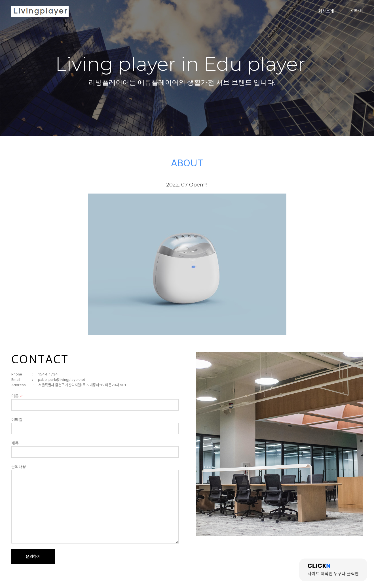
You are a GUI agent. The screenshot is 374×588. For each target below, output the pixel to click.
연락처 (357, 11)
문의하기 (33, 557)
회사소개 (326, 11)
